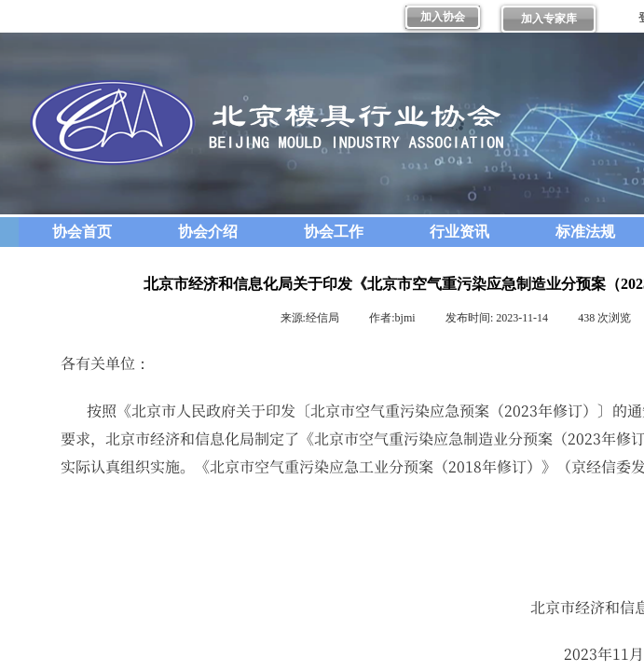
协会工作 (334, 232)
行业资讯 (459, 232)
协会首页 (82, 232)
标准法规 (585, 232)
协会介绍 (208, 232)
